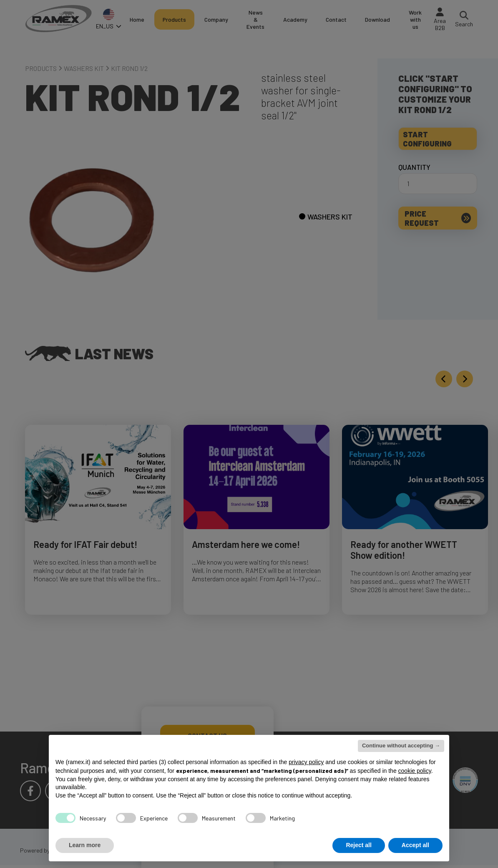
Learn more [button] (85, 845)
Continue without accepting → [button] (401, 746)
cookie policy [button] (415, 771)
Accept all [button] (415, 845)
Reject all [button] (358, 845)
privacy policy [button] (306, 762)
